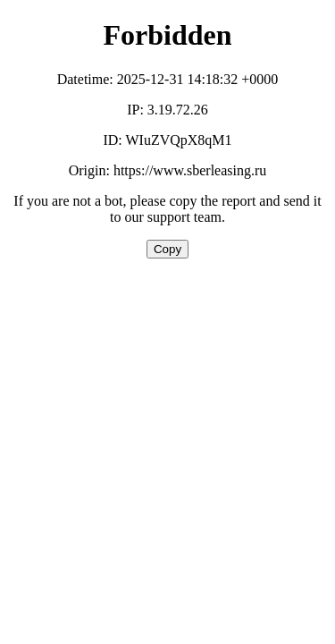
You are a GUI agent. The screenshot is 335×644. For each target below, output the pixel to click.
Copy (167, 249)
